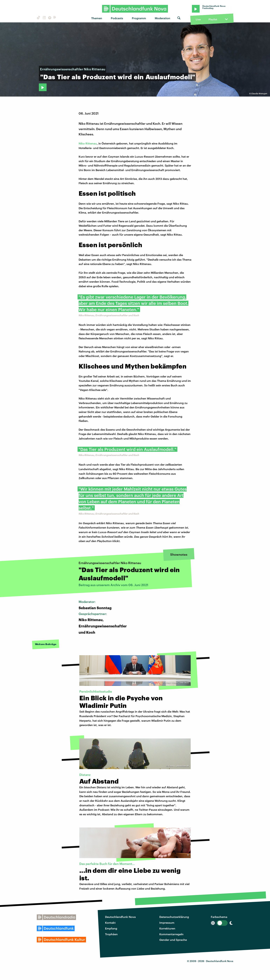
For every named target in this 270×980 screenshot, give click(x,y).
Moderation (162, 18)
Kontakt (110, 923)
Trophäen (111, 934)
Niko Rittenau (88, 143)
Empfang (111, 928)
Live (198, 19)
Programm (139, 18)
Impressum (167, 923)
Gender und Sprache (173, 940)
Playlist (213, 19)
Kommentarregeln (171, 934)
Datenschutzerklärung (174, 917)
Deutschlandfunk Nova (120, 917)
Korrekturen (167, 928)
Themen (97, 18)
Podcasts (117, 18)
